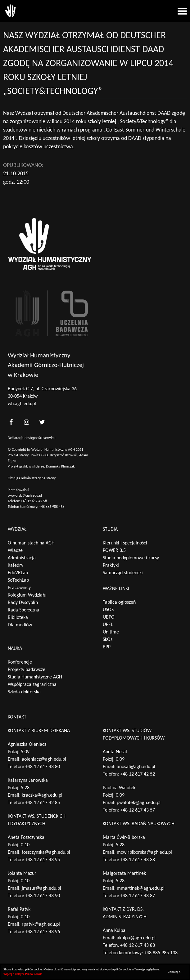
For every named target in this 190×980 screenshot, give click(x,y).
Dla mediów (20, 625)
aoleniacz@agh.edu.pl (44, 759)
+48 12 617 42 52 (138, 774)
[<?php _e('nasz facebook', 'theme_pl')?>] (11, 422)
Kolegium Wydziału (27, 595)
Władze (15, 551)
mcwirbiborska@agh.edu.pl (144, 852)
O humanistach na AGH (31, 543)
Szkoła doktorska (24, 692)
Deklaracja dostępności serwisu (32, 438)
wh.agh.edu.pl (22, 404)
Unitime (111, 632)
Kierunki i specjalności (125, 543)
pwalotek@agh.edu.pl (139, 803)
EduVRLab (18, 573)
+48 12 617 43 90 (43, 896)
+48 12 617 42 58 (34, 501)
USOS (108, 610)
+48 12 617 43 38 (138, 860)
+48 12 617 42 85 (43, 803)
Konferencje (20, 662)
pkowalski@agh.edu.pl (25, 496)
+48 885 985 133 (161, 953)
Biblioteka (18, 618)
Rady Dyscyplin (23, 603)
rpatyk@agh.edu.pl (41, 924)
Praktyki (111, 566)
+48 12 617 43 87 (138, 896)
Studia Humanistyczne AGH (35, 677)
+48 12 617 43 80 (43, 767)
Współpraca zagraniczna (32, 685)
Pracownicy (19, 588)
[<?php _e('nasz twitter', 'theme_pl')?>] (42, 422)
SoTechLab (18, 580)
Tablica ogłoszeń (119, 602)
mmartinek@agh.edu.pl (141, 888)
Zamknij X (174, 972)
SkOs (108, 640)
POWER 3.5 (114, 551)
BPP (107, 647)
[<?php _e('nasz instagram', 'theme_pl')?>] (26, 422)
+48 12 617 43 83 (138, 946)
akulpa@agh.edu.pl (136, 938)
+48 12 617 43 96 (43, 932)
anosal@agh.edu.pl (136, 767)
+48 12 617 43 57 (138, 810)
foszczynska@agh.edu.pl (46, 852)
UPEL (108, 625)
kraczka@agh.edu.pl (42, 795)
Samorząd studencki (123, 573)
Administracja (22, 558)
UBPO (109, 617)
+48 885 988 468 (52, 507)
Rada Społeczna (23, 610)
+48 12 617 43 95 (43, 860)
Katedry (16, 566)
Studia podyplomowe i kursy (131, 558)
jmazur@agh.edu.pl (41, 888)
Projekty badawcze (27, 670)
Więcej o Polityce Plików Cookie (23, 974)
